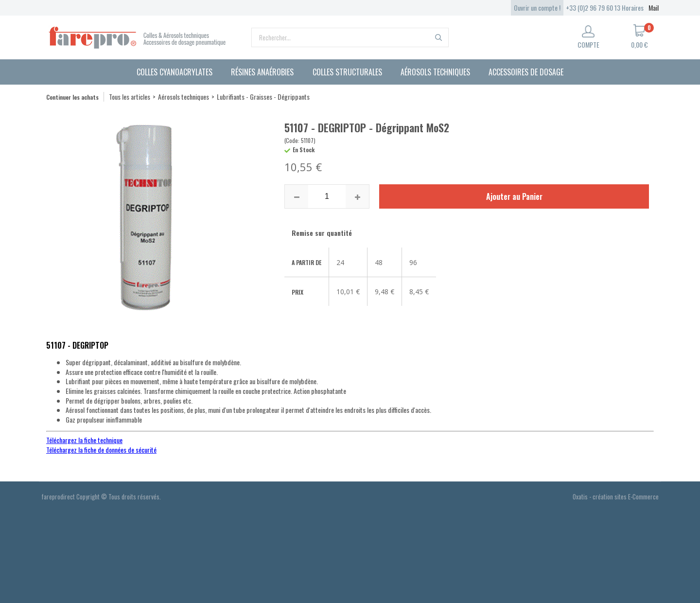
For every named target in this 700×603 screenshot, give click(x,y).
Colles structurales (347, 72)
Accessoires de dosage (526, 72)
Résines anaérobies (262, 72)
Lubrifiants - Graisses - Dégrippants (263, 97)
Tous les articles (130, 97)
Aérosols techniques (435, 72)
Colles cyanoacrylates (175, 72)
